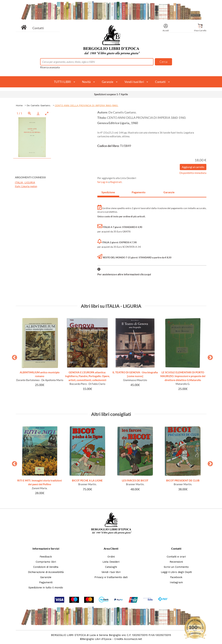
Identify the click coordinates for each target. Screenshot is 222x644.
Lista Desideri (111, 562)
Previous (13, 356)
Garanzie (108, 82)
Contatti (38, 28)
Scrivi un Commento (176, 567)
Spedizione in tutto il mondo (46, 588)
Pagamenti (46, 582)
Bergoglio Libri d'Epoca (97, 639)
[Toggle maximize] (47, 113)
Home (19, 105)
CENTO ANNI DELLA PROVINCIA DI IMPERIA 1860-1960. (87, 105)
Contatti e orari (176, 557)
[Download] (38, 113)
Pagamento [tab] (139, 192)
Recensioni (176, 562)
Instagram (176, 582)
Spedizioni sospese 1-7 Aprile (111, 94)
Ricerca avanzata (50, 67)
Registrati (116, 182)
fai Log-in (103, 182)
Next (209, 356)
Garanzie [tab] (169, 192)
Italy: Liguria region (26, 186)
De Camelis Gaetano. (39, 105)
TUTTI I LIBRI (62, 82)
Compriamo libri (46, 562)
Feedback (46, 557)
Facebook (176, 577)
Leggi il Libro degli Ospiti (176, 572)
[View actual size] (30, 113)
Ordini (111, 557)
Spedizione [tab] (108, 192)
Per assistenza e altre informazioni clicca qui (124, 274)
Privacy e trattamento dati (111, 577)
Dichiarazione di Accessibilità (46, 572)
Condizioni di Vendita (46, 567)
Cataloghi (111, 567)
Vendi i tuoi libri (134, 82)
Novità (86, 82)
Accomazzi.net (133, 639)
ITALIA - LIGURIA (25, 182)
